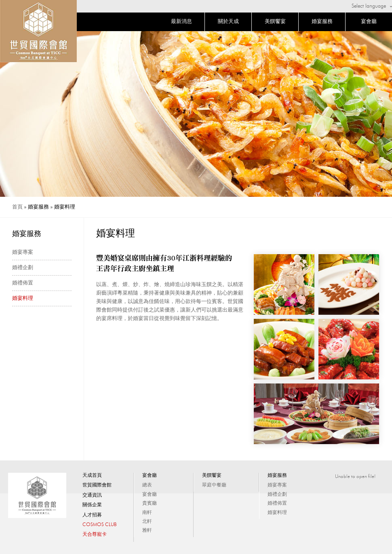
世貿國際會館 (97, 485)
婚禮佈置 (23, 283)
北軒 (147, 522)
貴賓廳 (150, 503)
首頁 (17, 207)
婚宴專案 (23, 252)
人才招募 (92, 515)
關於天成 (228, 22)
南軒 (147, 513)
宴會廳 (369, 22)
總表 (147, 485)
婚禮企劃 (23, 268)
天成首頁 (92, 476)
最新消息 (181, 22)
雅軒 (147, 531)
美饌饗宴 (275, 22)
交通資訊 (92, 495)
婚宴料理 (23, 298)
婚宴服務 (322, 22)
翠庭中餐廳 (214, 485)
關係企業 (92, 505)
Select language (369, 6)
